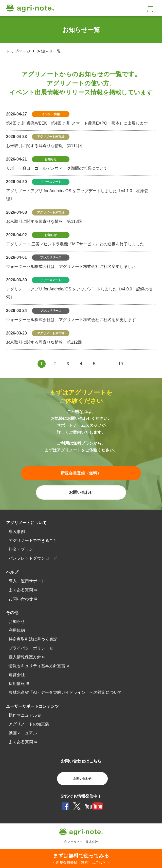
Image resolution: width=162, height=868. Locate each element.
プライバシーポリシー (29, 648)
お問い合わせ (21, 599)
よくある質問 (21, 590)
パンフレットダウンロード (33, 558)
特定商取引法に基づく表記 (33, 639)
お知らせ (17, 622)
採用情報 (17, 684)
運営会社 (17, 675)
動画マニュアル (23, 733)
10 (121, 364)
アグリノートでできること (33, 540)
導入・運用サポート (27, 581)
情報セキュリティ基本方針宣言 (37, 666)
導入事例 (17, 532)
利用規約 (17, 630)
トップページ (18, 51)
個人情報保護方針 (25, 657)
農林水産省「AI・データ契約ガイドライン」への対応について (65, 692)
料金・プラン (21, 549)
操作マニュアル (23, 715)
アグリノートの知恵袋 (29, 724)
